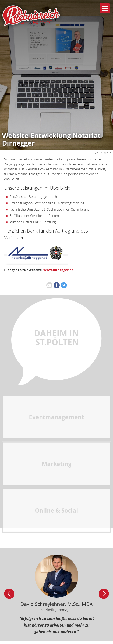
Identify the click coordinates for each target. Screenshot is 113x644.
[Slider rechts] (104, 594)
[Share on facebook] (57, 285)
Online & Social (56, 535)
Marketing (57, 488)
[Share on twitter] (64, 285)
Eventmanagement (56, 441)
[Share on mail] (49, 285)
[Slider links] (9, 594)
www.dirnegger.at (58, 270)
